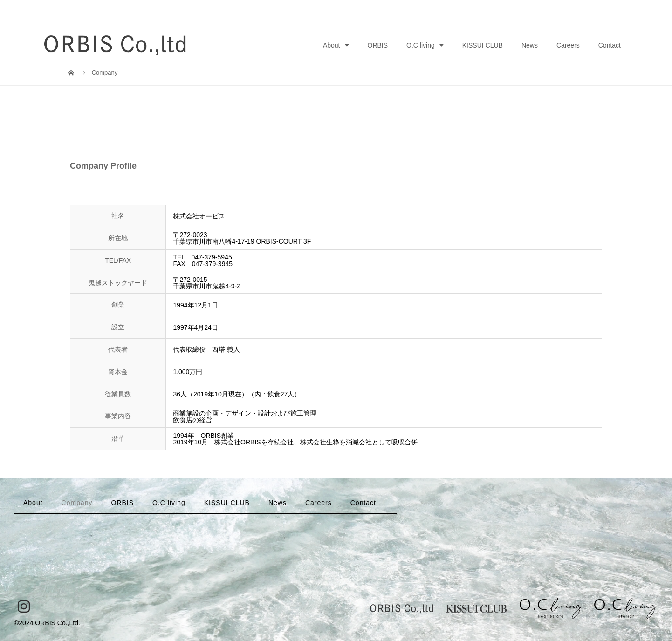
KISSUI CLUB (483, 45)
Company (77, 503)
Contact (610, 45)
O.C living (425, 45)
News (530, 45)
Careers (568, 45)
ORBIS (378, 45)
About (336, 45)
